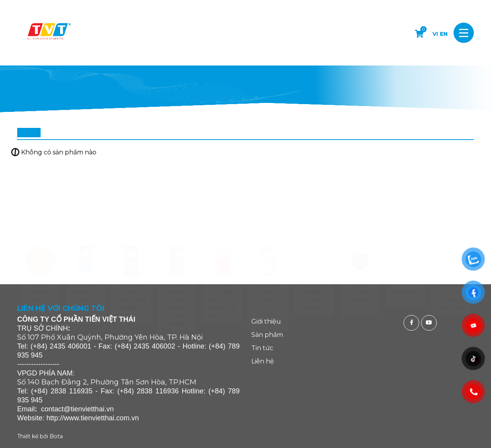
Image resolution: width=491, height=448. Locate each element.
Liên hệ (263, 361)
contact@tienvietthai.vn (77, 409)
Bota (56, 436)
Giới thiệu (266, 321)
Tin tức (262, 348)
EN (444, 34)
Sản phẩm (267, 335)
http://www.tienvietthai (80, 418)
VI (435, 34)
